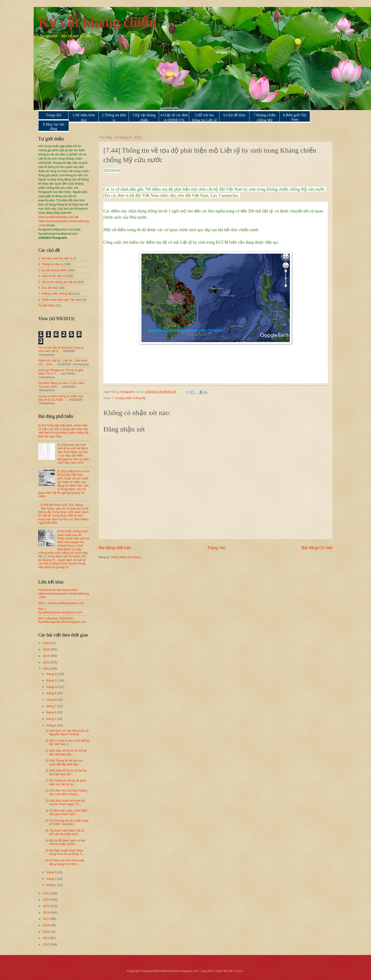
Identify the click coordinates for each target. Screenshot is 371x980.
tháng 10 (53, 687)
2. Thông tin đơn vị (51, 264)
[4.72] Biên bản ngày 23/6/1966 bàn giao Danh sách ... (66, 812)
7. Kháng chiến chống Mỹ (129, 398)
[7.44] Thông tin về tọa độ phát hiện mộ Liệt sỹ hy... (66, 782)
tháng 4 (52, 725)
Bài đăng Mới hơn (115, 548)
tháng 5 (52, 719)
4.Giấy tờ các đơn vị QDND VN (174, 118)
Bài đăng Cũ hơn (317, 548)
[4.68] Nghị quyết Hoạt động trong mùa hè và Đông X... (65, 852)
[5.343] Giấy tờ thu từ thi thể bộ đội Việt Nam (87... (66, 772)
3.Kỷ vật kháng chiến (144, 118)
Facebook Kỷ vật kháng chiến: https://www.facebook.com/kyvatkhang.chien (64, 593)
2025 (47, 649)
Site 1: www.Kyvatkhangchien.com (61, 603)
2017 (47, 919)
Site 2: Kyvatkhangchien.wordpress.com (60, 611)
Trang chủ (54, 115)
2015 (47, 932)
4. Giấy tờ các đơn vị (52, 276)
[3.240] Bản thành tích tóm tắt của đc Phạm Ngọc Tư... (65, 802)
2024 (47, 656)
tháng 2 (52, 879)
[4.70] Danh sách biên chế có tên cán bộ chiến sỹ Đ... (65, 832)
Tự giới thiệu (46, 305)
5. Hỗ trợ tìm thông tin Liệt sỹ (57, 282)
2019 (47, 906)
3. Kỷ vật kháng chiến (52, 270)
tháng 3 (52, 872)
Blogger (238, 971)
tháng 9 (52, 693)
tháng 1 (52, 885)
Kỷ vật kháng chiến (98, 22)
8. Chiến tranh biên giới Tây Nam (60, 300)
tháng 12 (53, 674)
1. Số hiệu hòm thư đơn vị (55, 258)
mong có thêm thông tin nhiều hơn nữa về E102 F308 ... (61, 398)
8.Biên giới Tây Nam (295, 117)
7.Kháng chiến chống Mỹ (264, 118)
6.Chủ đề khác (234, 115)
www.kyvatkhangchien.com (56, 217)
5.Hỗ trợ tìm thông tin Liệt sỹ (204, 118)
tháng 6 (52, 712)
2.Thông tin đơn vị (114, 118)
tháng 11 (53, 680)
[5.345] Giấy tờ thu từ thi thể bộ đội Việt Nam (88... (66, 752)
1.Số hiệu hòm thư (84, 118)
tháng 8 (52, 700)
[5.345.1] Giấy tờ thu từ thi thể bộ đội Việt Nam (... (67, 742)
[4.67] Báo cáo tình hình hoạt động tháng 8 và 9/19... (65, 862)
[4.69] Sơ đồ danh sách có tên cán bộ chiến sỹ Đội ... (66, 842)
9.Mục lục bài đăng (54, 126)
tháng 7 (52, 706)
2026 (47, 643)
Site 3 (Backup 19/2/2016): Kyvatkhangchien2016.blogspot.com (62, 620)
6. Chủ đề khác (48, 288)
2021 (47, 893)
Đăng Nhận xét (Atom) (126, 557)
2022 (47, 669)
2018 (47, 912)
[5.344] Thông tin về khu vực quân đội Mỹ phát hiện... (64, 762)
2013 (47, 944)
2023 (47, 662)
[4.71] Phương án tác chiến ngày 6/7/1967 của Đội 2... (67, 822)
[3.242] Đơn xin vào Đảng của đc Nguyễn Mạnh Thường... (67, 732)
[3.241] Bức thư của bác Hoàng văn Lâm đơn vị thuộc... (66, 792)
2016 (47, 925)
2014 (47, 938)
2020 (47, 900)
